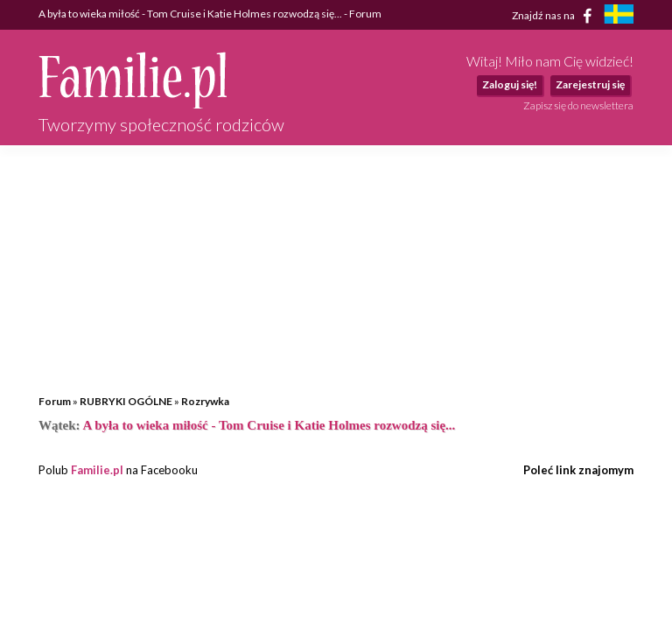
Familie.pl (97, 470)
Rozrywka (205, 401)
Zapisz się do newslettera (578, 105)
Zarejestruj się (590, 84)
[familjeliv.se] (619, 16)
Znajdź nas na (555, 16)
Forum (55, 401)
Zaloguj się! (510, 84)
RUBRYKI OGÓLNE (126, 401)
